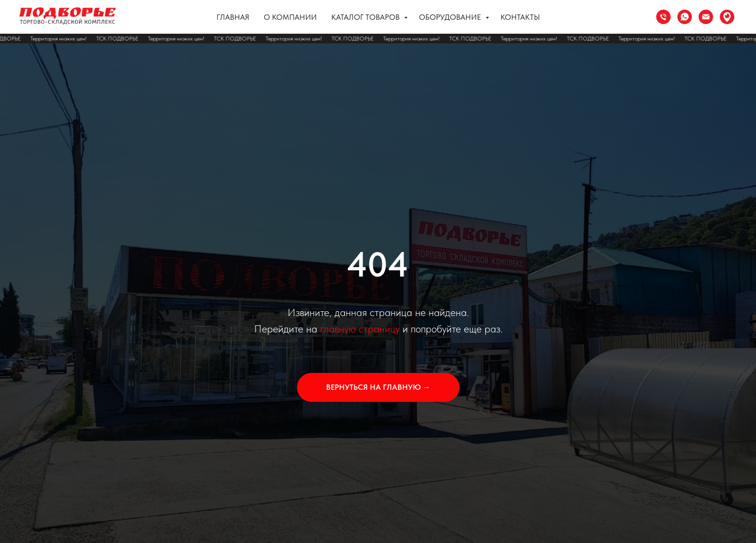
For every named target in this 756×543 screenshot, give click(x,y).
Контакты (520, 17)
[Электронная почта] (706, 17)
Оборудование (451, 17)
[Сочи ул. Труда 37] (727, 17)
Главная (233, 17)
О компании (290, 17)
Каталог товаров (366, 17)
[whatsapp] (685, 17)
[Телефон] (663, 17)
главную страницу (360, 329)
